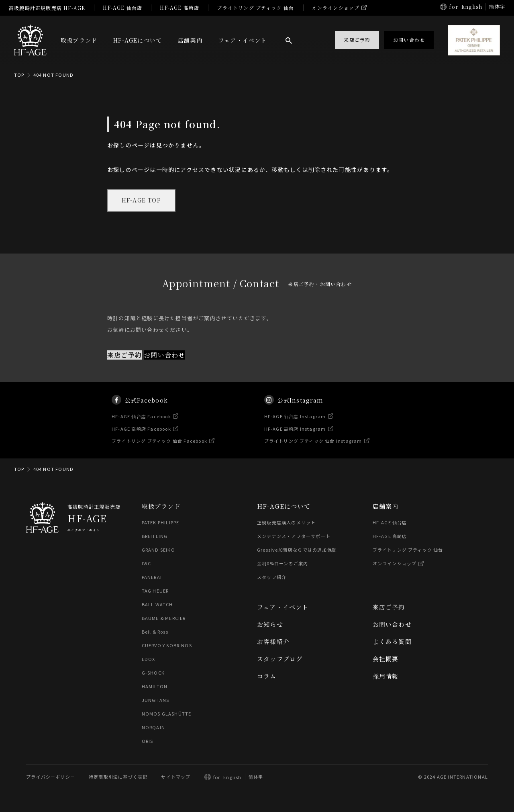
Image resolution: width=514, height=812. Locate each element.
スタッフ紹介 (272, 577)
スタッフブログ (280, 659)
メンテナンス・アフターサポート (294, 536)
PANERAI (152, 577)
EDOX (149, 659)
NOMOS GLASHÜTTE (167, 714)
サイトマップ (176, 777)
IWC (147, 564)
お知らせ (270, 625)
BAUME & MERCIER (164, 618)
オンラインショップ (336, 7)
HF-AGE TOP (141, 200)
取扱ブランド (79, 40)
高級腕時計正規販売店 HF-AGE (47, 8)
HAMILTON (155, 687)
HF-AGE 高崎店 (179, 7)
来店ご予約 (124, 355)
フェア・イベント (243, 40)
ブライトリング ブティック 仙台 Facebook (160, 448)
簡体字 (497, 6)
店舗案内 (190, 40)
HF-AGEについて (138, 40)
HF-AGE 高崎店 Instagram (295, 436)
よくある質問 (392, 642)
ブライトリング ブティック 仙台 (255, 7)
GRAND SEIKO (158, 550)
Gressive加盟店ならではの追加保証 (297, 550)
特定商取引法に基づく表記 (118, 777)
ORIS (148, 741)
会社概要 (386, 659)
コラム (267, 676)
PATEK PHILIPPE (161, 523)
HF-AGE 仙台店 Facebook (142, 424)
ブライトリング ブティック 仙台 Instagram (313, 448)
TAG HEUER (155, 591)
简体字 (256, 777)
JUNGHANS (156, 700)
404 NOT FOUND (54, 75)
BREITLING (155, 536)
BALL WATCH (157, 605)
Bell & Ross (155, 632)
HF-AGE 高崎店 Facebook (142, 436)
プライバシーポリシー (51, 777)
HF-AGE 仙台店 (122, 7)
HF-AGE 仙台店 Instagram (295, 424)
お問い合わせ (164, 355)
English (472, 7)
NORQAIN (153, 728)
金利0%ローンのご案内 (282, 564)
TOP (19, 75)
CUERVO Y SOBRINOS (167, 646)
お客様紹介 (273, 642)
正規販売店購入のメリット (286, 523)
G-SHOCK (153, 673)
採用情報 (386, 676)
